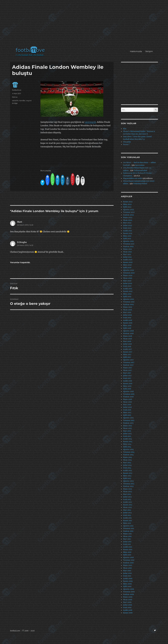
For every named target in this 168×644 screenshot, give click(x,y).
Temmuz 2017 (129, 362)
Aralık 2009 (128, 579)
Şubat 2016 (127, 407)
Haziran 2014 (128, 455)
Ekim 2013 (127, 476)
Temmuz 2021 (129, 244)
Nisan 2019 (127, 310)
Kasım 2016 (128, 384)
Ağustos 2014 (128, 449)
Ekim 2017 (127, 355)
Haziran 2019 (128, 304)
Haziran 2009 (128, 594)
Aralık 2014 (127, 439)
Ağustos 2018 (128, 331)
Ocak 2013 (127, 500)
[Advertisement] (85, 24)
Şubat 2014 (127, 465)
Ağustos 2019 (128, 299)
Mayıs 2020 (128, 276)
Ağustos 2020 (128, 270)
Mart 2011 (127, 539)
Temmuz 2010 (129, 560)
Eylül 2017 (127, 357)
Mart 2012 (127, 510)
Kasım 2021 (128, 233)
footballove (17, 90)
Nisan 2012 (127, 507)
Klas (125, 129)
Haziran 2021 (128, 247)
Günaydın (127, 142)
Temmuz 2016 (129, 394)
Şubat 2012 (127, 513)
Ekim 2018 (127, 326)
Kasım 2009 (128, 581)
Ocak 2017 (127, 378)
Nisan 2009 (128, 600)
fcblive (15, 97)
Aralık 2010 (127, 547)
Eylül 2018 (127, 328)
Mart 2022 (127, 223)
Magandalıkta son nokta (133, 178)
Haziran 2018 (128, 333)
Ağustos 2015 (128, 418)
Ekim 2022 (127, 204)
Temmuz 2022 (129, 212)
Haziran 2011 (128, 531)
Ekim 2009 (127, 584)
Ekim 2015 (127, 413)
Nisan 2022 (128, 220)
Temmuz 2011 (129, 528)
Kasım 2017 (128, 352)
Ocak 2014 (127, 468)
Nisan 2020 (128, 278)
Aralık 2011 (127, 518)
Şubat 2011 (127, 542)
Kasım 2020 (128, 262)
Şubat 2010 (127, 573)
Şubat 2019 (127, 315)
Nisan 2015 (127, 428)
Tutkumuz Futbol (140, 184)
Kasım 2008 (128, 613)
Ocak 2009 (127, 608)
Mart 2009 (127, 602)
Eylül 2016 (127, 389)
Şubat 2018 (127, 344)
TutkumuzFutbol (140, 170)
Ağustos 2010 (128, 557)
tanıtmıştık (90, 122)
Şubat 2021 (127, 257)
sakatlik (15, 101)
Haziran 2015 (128, 423)
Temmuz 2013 (129, 484)
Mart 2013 (127, 494)
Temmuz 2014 (129, 452)
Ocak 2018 (127, 347)
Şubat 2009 (128, 605)
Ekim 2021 (127, 236)
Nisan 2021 (127, 252)
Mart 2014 (127, 463)
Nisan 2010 (127, 568)
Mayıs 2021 (127, 249)
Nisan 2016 (127, 402)
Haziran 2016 (128, 397)
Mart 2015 (127, 431)
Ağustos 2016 (128, 391)
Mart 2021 (127, 254)
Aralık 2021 (127, 231)
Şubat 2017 (127, 376)
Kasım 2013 (128, 473)
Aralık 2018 (127, 320)
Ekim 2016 (127, 386)
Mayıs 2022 (128, 218)
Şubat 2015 (127, 434)
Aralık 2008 (128, 610)
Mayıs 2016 (128, 399)
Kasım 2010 (128, 550)
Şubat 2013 (127, 497)
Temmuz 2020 (129, 273)
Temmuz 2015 (129, 420)
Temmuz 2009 (129, 592)
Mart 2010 (127, 571)
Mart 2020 (127, 281)
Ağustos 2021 (128, 241)
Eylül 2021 (127, 239)
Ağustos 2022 (128, 210)
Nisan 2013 (127, 492)
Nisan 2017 (127, 370)
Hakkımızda (136, 51)
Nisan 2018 (127, 339)
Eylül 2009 (127, 586)
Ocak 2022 (127, 228)
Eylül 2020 (127, 268)
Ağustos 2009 (129, 589)
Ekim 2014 (127, 444)
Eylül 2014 (127, 447)
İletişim (149, 51)
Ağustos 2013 (128, 481)
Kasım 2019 (128, 291)
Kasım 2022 (128, 202)
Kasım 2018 (128, 323)
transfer (22, 101)
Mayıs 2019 (128, 307)
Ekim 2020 (127, 265)
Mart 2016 (127, 405)
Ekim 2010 (127, 552)
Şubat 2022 (127, 225)
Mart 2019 (127, 312)
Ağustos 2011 (128, 526)
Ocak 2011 (127, 544)
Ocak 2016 (127, 410)
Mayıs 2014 (127, 457)
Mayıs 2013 (127, 489)
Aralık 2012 (127, 502)
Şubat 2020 (127, 283)
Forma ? (126, 144)
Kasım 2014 (128, 442)
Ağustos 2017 (128, 360)
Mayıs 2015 (127, 426)
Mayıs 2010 (127, 565)
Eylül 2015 (127, 415)
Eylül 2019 (127, 297)
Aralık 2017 (127, 349)
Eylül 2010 (127, 555)
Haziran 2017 (128, 365)
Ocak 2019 (127, 318)
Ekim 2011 (127, 523)
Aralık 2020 (128, 260)
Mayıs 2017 (127, 368)
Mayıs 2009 (128, 597)
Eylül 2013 (127, 478)
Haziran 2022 (128, 215)
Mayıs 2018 (127, 336)
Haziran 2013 (128, 486)
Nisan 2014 (127, 460)
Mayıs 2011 (127, 534)
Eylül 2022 (127, 207)
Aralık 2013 (127, 471)
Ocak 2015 (127, 436)
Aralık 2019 (128, 289)
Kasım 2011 (127, 521)
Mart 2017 (127, 373)
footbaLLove (15, 631)
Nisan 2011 (127, 536)
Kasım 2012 (128, 505)
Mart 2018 (127, 341)
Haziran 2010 (128, 563)
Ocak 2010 (127, 576)
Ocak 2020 (127, 286)
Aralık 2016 (128, 381)
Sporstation (140, 165)
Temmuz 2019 (129, 302)
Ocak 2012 (127, 515)
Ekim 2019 (127, 294)
